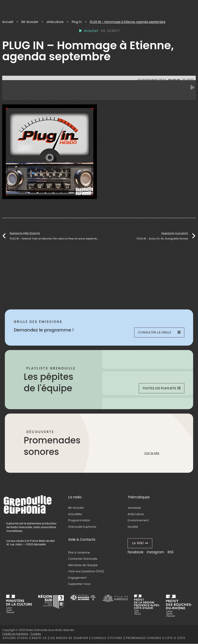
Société (133, 527)
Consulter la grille (159, 333)
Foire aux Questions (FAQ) (86, 572)
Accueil (8, 22)
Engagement (77, 578)
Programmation (79, 521)
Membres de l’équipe (83, 565)
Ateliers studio (15, 638)
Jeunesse (134, 508)
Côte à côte (175, 638)
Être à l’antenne (79, 553)
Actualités (75, 514)
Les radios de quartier (69, 638)
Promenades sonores (144, 638)
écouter (89, 31)
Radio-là (39, 638)
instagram (156, 553)
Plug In (77, 22)
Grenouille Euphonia (82, 527)
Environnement (138, 521)
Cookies (36, 634)
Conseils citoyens (107, 638)
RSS (171, 553)
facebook (135, 553)
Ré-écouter (30, 22)
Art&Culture (136, 514)
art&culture (55, 22)
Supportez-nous (79, 584)
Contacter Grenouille (83, 559)
